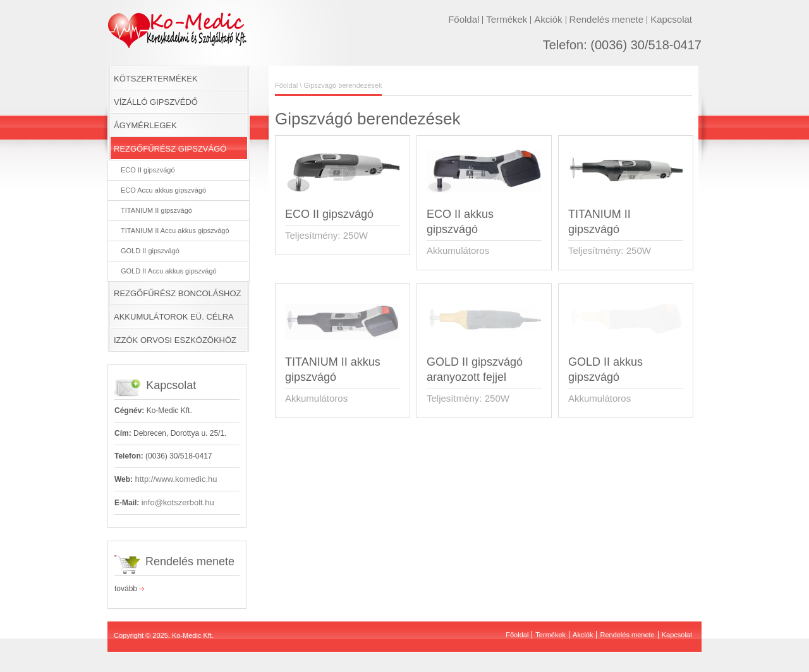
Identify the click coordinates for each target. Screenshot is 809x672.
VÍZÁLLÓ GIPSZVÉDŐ (156, 102)
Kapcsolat (671, 19)
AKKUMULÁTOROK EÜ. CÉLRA (174, 317)
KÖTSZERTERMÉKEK (156, 79)
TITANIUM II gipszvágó (156, 210)
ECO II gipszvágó (148, 170)
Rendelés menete (607, 19)
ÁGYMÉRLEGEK (145, 125)
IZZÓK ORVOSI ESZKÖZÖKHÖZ (175, 340)
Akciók (548, 19)
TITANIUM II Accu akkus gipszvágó (175, 231)
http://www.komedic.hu (176, 479)
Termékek (507, 19)
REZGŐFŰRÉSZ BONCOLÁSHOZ (178, 293)
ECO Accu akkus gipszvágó (163, 190)
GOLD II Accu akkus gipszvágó (169, 271)
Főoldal (464, 19)
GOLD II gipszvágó (150, 251)
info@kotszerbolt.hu (178, 502)
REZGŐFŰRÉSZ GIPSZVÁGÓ (170, 149)
